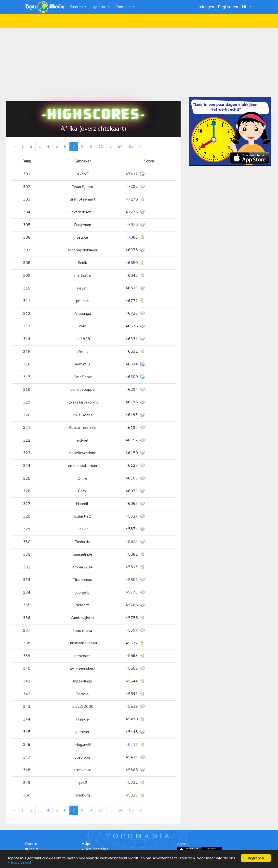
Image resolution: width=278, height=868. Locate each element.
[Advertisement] (139, 62)
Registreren (228, 7)
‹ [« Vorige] (15, 146)
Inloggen (207, 7)
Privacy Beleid (19, 862)
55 (131, 146)
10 (101, 146)
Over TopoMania (96, 849)
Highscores (100, 7)
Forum (32, 849)
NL (245, 7)
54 (120, 146)
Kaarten (77, 7)
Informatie (123, 7)
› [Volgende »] (140, 146)
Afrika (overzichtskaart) (93, 129)
